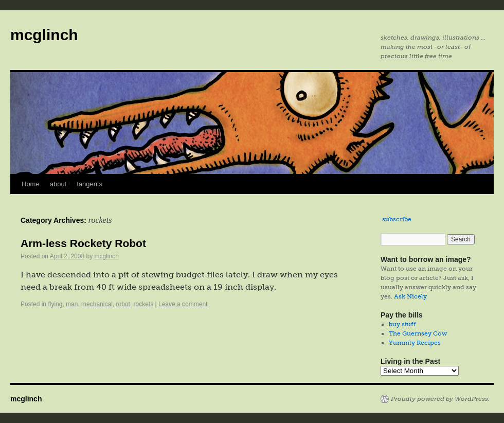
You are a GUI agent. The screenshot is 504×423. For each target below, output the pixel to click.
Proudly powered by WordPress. (440, 399)
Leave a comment (183, 304)
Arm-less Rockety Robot (83, 243)
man (72, 304)
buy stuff (402, 324)
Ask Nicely (410, 296)
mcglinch (44, 35)
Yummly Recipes (415, 343)
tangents (89, 184)
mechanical (97, 304)
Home (31, 184)
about (58, 184)
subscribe (397, 219)
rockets (144, 304)
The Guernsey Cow (418, 333)
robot (123, 304)
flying (55, 304)
